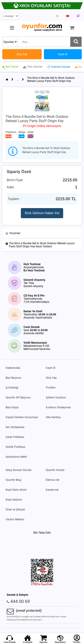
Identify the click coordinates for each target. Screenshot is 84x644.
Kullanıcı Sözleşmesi (58, 407)
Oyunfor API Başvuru (18, 398)
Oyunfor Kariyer (55, 470)
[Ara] (76, 42)
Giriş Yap (51, 378)
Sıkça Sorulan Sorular (19, 470)
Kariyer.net (52, 490)
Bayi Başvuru (13, 378)
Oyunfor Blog (13, 480)
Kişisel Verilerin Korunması (22, 417)
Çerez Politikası (15, 437)
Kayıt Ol (51, 368)
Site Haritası (53, 417)
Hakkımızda (13, 368)
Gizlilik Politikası (15, 447)
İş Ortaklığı (12, 388)
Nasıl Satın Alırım (16, 490)
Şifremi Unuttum (56, 398)
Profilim (51, 388)
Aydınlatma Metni (16, 457)
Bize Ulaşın (12, 407)
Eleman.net (53, 480)
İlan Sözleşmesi (15, 427)
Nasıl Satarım (14, 500)
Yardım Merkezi (15, 519)
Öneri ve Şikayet (15, 510)
